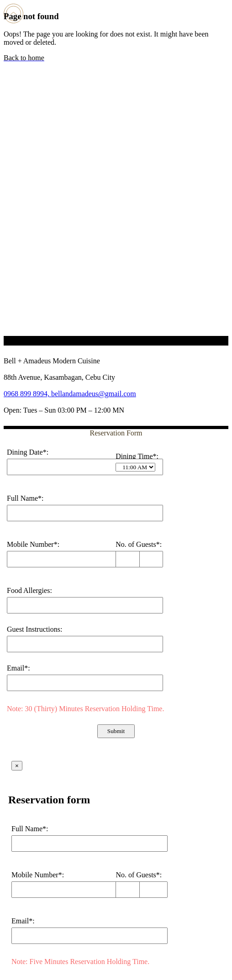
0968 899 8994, (27, 394)
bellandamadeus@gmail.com (94, 394)
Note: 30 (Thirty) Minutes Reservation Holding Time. (85, 709)
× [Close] (17, 766)
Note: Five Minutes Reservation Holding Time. (80, 962)
